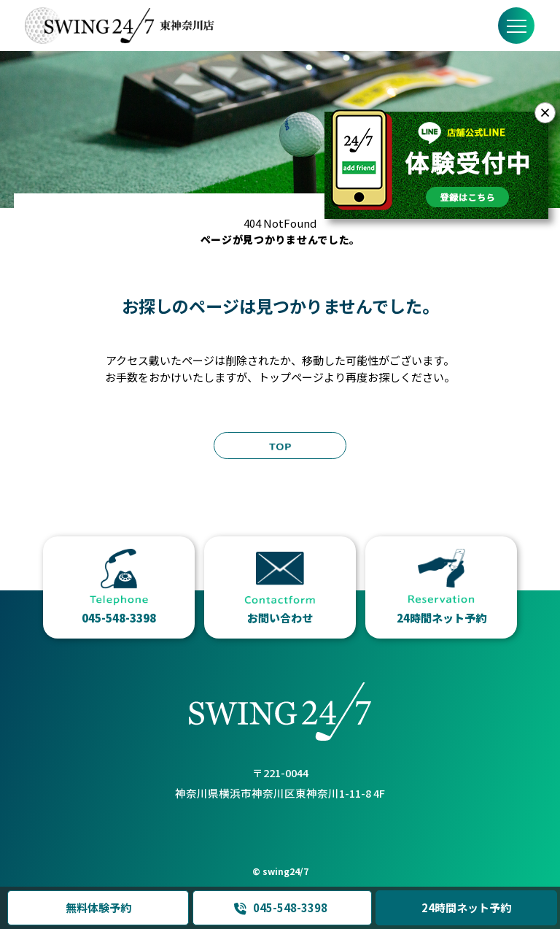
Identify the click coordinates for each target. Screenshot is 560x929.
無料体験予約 (98, 907)
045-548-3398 (280, 908)
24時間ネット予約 (466, 907)
